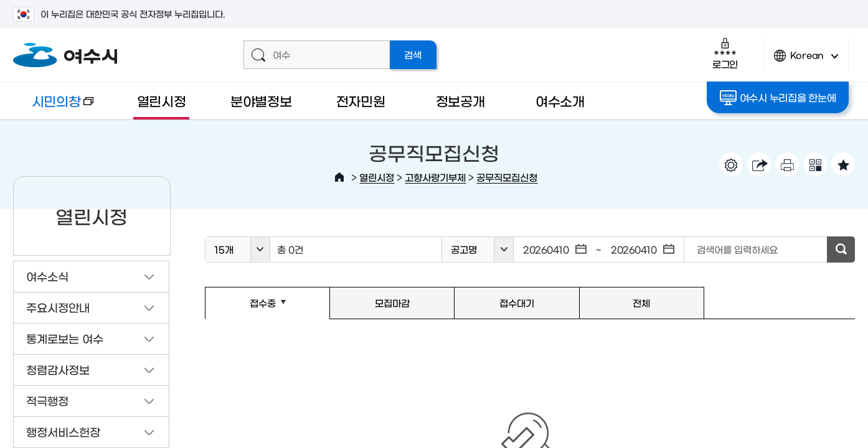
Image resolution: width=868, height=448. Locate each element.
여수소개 (560, 100)
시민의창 (53, 107)
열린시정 (162, 100)
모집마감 (392, 303)
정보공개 (460, 100)
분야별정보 (261, 100)
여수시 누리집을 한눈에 (778, 98)
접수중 (245, 309)
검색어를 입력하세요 (737, 249)
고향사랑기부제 (435, 177)
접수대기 (517, 303)
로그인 (725, 53)
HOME (339, 177)
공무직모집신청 (507, 177)
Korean (806, 61)
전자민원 (361, 100)
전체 (641, 303)
